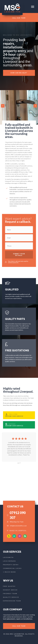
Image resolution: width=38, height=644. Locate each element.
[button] (33, 7)
